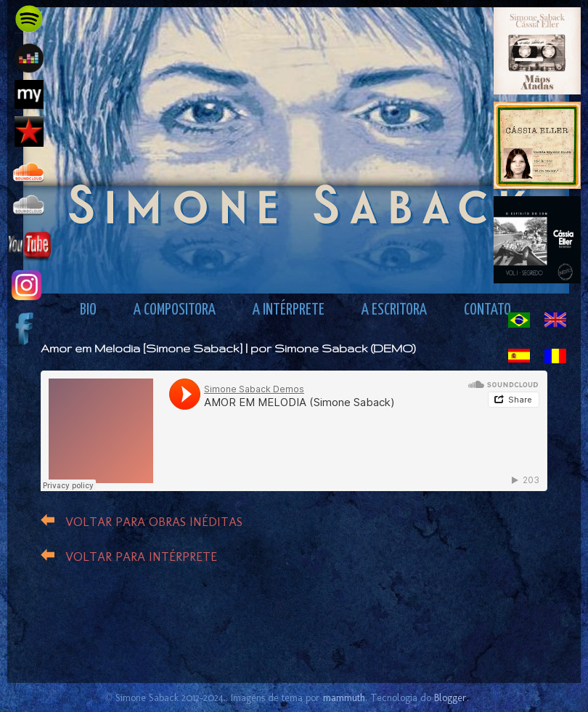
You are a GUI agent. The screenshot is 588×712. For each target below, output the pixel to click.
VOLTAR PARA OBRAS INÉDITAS (154, 522)
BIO (88, 310)
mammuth (344, 697)
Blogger (450, 697)
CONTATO (487, 310)
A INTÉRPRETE (289, 310)
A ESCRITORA (394, 310)
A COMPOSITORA (175, 310)
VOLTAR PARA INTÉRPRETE (141, 557)
